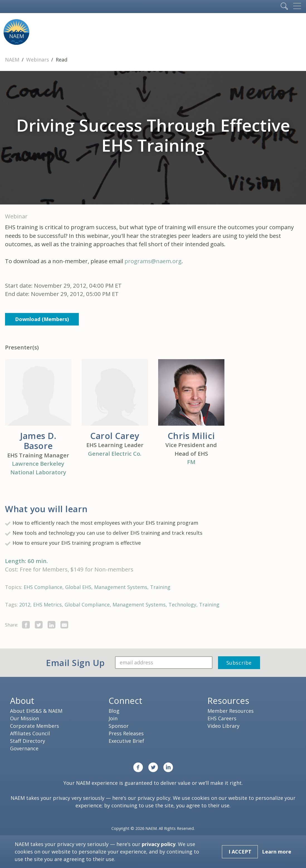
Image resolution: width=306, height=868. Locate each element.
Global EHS (78, 587)
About (22, 701)
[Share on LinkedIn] (52, 625)
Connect (125, 701)
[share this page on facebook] (26, 625)
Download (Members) (42, 319)
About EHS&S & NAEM (36, 711)
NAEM (13, 60)
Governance (24, 748)
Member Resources (231, 711)
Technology (182, 605)
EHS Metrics (47, 605)
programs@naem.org (153, 261)
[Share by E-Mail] (64, 625)
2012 (25, 605)
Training (160, 587)
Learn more (277, 852)
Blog (114, 711)
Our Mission (25, 718)
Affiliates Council (30, 733)
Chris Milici (191, 436)
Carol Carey (115, 436)
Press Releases (126, 733)
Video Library (223, 726)
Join (113, 718)
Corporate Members (35, 726)
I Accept (240, 852)
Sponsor (119, 726)
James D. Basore (38, 441)
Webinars (38, 60)
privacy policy (154, 798)
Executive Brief (126, 741)
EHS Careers (222, 718)
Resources (228, 701)
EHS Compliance (43, 587)
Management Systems (121, 587)
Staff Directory (28, 741)
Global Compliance (87, 605)
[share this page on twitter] (39, 625)
